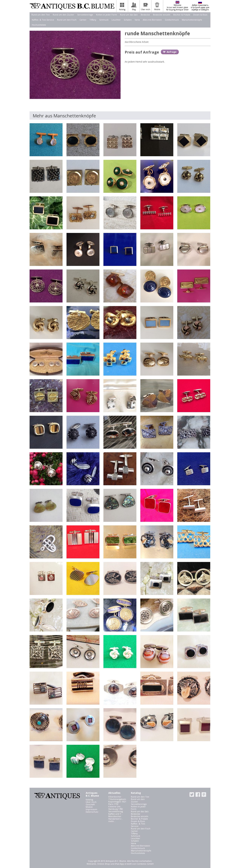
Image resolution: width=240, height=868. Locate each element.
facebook (198, 795)
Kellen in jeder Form (107, 15)
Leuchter (116, 20)
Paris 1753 (113, 804)
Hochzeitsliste (39, 25)
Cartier (83, 20)
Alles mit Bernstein (152, 20)
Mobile (89, 807)
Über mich (91, 802)
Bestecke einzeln (162, 15)
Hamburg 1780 (116, 809)
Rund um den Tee (41, 15)
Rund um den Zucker (63, 15)
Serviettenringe (85, 15)
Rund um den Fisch (67, 20)
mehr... (112, 821)
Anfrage (172, 52)
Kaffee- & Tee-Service (43, 20)
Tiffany (93, 20)
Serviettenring (116, 811)
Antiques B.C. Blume (72, 6)
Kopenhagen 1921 (117, 802)
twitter (192, 795)
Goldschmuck (172, 20)
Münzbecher (115, 816)
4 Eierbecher (115, 797)
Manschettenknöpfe (192, 20)
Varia (137, 20)
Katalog (89, 799)
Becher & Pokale (182, 15)
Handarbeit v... (116, 819)
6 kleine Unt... (115, 806)
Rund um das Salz (129, 15)
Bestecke (145, 15)
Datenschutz (92, 812)
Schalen (128, 20)
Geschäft (90, 804)
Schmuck (104, 20)
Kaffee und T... (116, 814)
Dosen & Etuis (200, 15)
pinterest (204, 795)
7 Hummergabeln (117, 799)
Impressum (91, 809)
